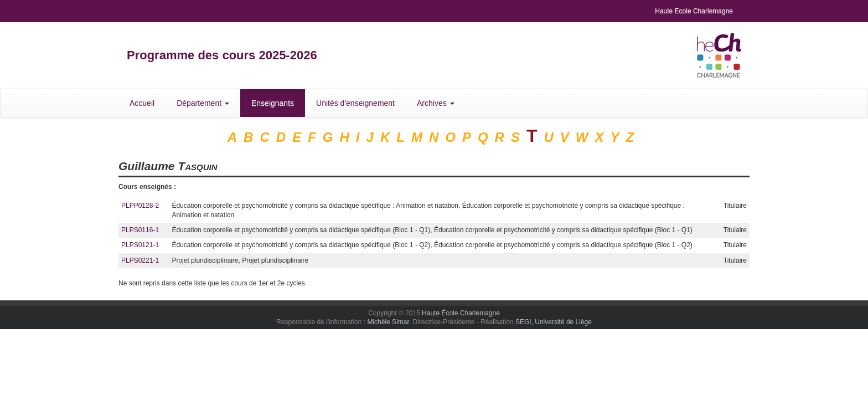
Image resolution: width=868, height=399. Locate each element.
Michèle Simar (388, 322)
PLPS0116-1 (140, 230)
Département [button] (203, 103)
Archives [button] (436, 103)
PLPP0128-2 (140, 206)
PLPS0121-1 (140, 245)
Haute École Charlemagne (461, 313)
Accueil (142, 103)
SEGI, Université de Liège (554, 322)
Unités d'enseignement (355, 103)
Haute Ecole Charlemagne (694, 11)
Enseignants (273, 103)
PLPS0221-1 (140, 260)
